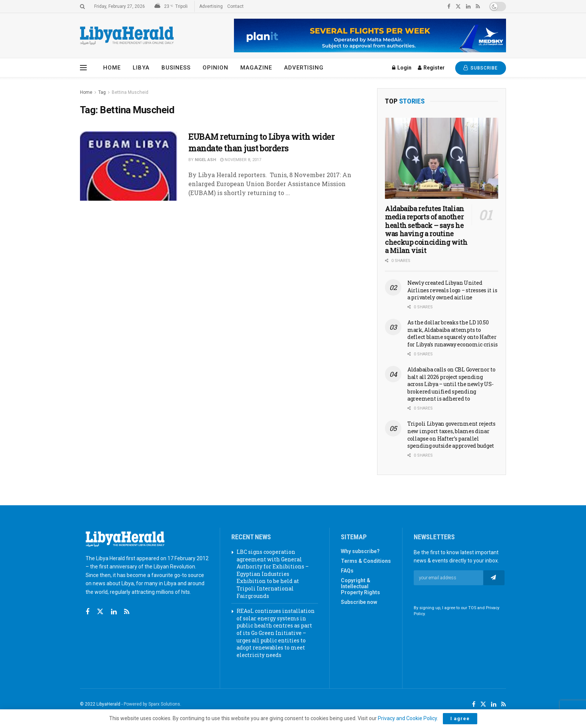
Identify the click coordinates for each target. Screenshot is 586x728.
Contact (235, 6)
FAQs (347, 571)
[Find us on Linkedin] (114, 612)
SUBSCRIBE (481, 68)
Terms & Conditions (366, 561)
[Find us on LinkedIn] (494, 704)
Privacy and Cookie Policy (407, 718)
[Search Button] (82, 6)
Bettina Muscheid (130, 92)
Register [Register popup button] (431, 68)
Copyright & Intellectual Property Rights (360, 586)
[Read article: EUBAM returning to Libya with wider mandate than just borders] (129, 166)
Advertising (211, 6)
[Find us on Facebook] (87, 612)
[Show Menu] (83, 68)
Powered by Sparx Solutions (152, 704)
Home (112, 68)
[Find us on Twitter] (100, 612)
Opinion (215, 68)
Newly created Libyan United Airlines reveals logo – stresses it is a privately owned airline (452, 290)
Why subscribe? (360, 551)
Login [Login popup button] (402, 68)
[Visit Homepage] (127, 36)
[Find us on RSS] (127, 612)
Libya (141, 68)
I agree (460, 718)
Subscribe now (359, 602)
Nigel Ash (205, 160)
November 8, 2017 (241, 160)
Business (176, 68)
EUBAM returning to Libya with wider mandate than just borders (262, 142)
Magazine (256, 68)
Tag (102, 92)
